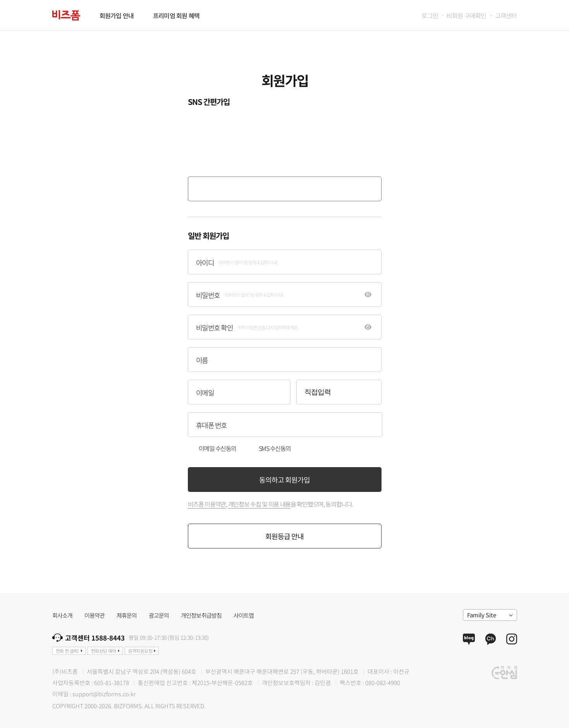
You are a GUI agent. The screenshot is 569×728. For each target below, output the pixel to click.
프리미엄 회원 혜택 (176, 15)
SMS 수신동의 (275, 448)
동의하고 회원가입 (284, 480)
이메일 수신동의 (217, 448)
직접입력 (318, 392)
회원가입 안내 (117, 15)
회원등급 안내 (284, 536)
